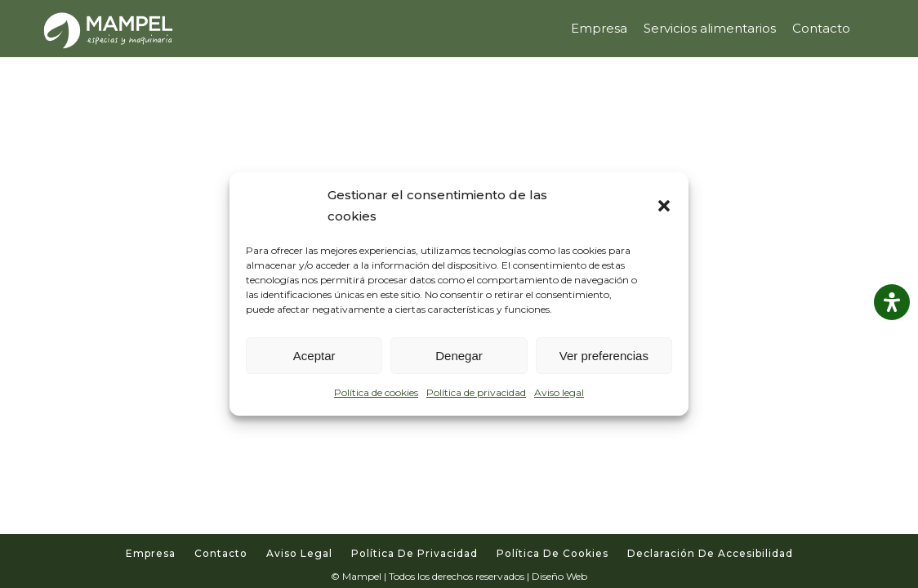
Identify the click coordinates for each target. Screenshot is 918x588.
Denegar (459, 356)
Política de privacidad (476, 392)
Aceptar (314, 356)
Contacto (221, 553)
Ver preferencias (604, 356)
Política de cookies (376, 392)
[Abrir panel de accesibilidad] (892, 302)
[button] (664, 206)
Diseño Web (559, 576)
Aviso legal (559, 392)
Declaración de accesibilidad (710, 553)
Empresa (151, 553)
